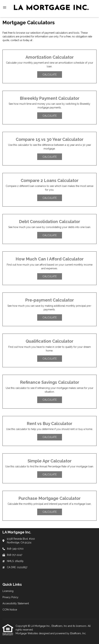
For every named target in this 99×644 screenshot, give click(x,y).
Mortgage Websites (27, 633)
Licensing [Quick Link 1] (8, 591)
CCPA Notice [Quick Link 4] (10, 610)
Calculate (50, 75)
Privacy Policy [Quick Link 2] (10, 597)
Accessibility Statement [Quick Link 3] (16, 603)
